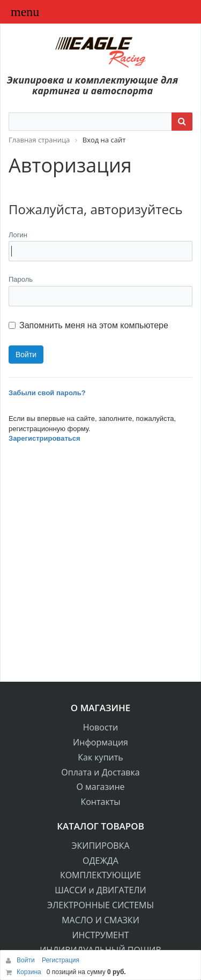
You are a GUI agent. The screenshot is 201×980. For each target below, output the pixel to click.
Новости (101, 727)
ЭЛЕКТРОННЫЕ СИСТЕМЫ (100, 905)
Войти (27, 960)
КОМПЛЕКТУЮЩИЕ (100, 875)
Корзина (29, 972)
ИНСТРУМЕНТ (100, 935)
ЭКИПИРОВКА (100, 846)
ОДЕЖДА (100, 861)
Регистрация (61, 960)
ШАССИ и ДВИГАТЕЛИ (100, 890)
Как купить (100, 757)
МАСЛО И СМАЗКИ (100, 920)
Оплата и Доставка (100, 772)
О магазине (100, 787)
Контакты (100, 802)
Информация (100, 742)
